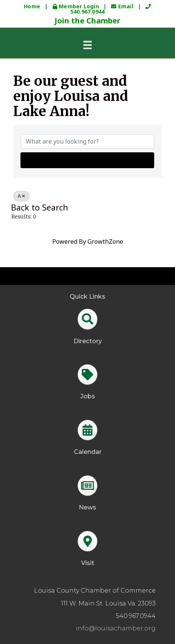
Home (32, 6)
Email (123, 6)
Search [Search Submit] (87, 160)
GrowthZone (105, 241)
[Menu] (87, 45)
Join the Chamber (87, 21)
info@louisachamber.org (116, 628)
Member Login (77, 6)
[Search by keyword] (87, 141)
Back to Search (40, 207)
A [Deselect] (21, 196)
